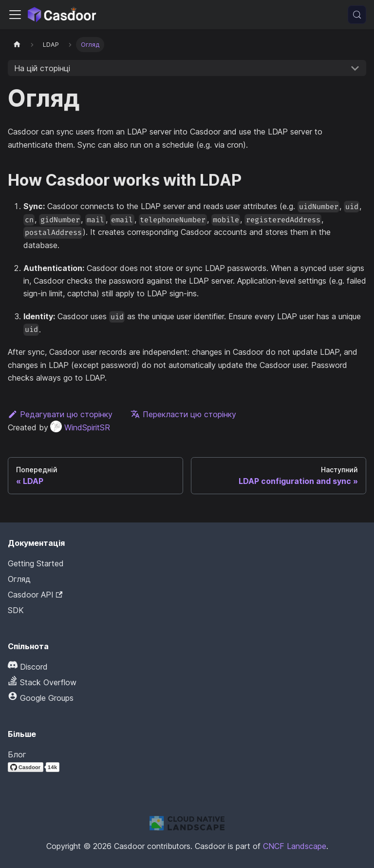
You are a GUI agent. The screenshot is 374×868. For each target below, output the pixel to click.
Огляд (19, 579)
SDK (16, 610)
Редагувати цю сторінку (60, 414)
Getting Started (36, 563)
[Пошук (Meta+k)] (357, 15)
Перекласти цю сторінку (183, 414)
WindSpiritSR (80, 427)
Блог (17, 754)
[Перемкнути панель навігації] (15, 15)
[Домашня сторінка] (17, 45)
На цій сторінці (42, 68)
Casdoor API (35, 595)
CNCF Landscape (295, 846)
